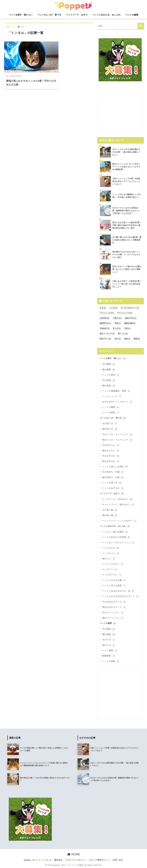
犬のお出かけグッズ (114, 602)
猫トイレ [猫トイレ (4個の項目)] (123, 334)
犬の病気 (109, 629)
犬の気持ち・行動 (113, 472)
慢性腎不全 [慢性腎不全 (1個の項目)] (105, 323)
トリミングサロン (113, 564)
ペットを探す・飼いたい (21, 15)
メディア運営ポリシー (99, 860)
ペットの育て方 (112, 483)
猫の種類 (109, 370)
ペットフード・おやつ (77, 15)
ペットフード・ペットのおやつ (120, 521)
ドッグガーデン (112, 575)
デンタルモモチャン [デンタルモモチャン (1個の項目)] (130, 308)
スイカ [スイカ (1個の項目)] (113, 308)
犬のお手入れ (111, 456)
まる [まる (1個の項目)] (103, 308)
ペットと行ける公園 (114, 580)
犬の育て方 (110, 424)
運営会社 (58, 860)
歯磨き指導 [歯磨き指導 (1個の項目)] (130, 323)
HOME (74, 854)
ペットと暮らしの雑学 (115, 467)
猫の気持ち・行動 (113, 478)
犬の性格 (109, 380)
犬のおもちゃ (111, 445)
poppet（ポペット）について (38, 860)
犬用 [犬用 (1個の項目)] (127, 328)
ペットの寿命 (111, 375)
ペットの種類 (111, 407)
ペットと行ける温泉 (114, 586)
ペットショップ (112, 397)
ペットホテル (111, 548)
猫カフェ (109, 559)
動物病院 (109, 656)
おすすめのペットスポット (117, 402)
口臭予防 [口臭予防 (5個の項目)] (105, 318)
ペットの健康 (132, 15)
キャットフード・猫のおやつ (119, 505)
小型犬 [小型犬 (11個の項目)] (117, 318)
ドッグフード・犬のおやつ (117, 499)
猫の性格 (109, 386)
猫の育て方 (110, 429)
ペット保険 (110, 651)
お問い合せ (118, 860)
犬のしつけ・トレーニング (117, 434)
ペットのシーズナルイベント (119, 543)
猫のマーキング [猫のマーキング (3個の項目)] (107, 334)
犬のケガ (109, 640)
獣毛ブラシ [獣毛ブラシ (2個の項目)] (105, 339)
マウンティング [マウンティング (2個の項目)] (124, 313)
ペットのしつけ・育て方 (49, 15)
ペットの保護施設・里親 (116, 391)
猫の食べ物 (110, 515)
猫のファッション (113, 618)
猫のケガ (109, 645)
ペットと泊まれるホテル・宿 (119, 591)
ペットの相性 (111, 413)
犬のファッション (113, 613)
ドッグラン (110, 570)
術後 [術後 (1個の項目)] (127, 339)
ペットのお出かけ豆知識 (116, 537)
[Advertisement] (121, 108)
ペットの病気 (111, 661)
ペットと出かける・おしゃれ (106, 15)
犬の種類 (109, 364)
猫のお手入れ (111, 461)
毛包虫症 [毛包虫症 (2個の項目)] (105, 328)
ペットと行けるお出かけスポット (121, 596)
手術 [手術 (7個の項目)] (118, 323)
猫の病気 (109, 634)
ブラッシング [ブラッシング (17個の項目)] (107, 313)
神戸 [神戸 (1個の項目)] (118, 339)
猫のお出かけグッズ (114, 607)
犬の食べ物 (110, 510)
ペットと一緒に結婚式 (115, 532)
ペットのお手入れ (113, 488)
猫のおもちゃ (111, 451)
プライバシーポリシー (76, 860)
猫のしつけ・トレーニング (117, 440)
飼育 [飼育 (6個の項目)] (137, 339)
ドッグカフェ (111, 553)
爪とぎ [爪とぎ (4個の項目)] (117, 328)
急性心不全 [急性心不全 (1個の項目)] (131, 318)
